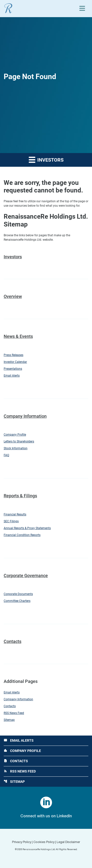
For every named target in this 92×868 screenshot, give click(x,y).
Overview (13, 296)
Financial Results (15, 514)
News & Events (18, 336)
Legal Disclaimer (68, 842)
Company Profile (15, 435)
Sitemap (9, 720)
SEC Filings (11, 521)
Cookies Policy (44, 842)
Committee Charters (17, 601)
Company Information (25, 416)
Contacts (13, 641)
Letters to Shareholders (19, 441)
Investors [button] (46, 160)
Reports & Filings (20, 496)
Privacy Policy (22, 842)
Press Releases (13, 355)
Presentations (13, 369)
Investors (13, 257)
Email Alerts (12, 376)
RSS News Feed (14, 713)
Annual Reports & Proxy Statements (27, 528)
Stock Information (16, 448)
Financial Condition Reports (22, 535)
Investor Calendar (15, 362)
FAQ (6, 455)
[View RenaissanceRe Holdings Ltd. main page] (8, 8)
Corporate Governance (26, 576)
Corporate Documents (18, 594)
